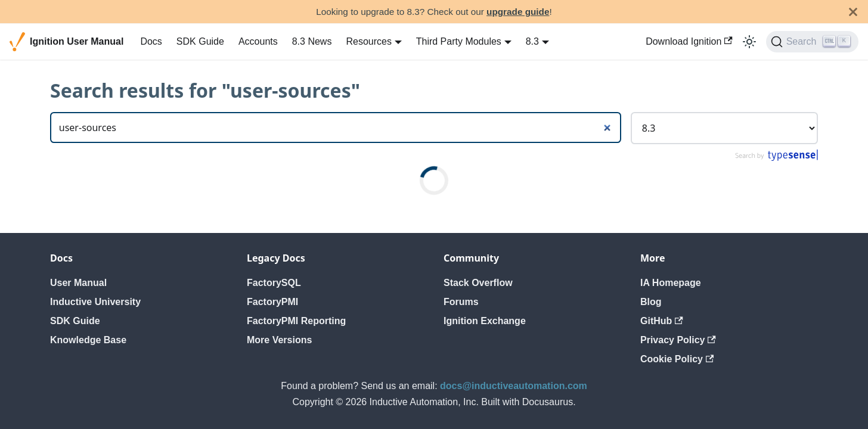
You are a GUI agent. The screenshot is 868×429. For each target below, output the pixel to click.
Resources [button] (368, 41)
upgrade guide (518, 12)
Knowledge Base (88, 340)
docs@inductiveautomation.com (514, 386)
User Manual (78, 283)
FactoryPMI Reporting (296, 321)
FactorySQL (274, 283)
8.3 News (312, 41)
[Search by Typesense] (776, 158)
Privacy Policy (678, 340)
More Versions (279, 340)
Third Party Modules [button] (459, 41)
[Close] (853, 12)
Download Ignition (689, 41)
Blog (651, 302)
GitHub (662, 321)
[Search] (812, 42)
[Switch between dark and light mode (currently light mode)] (749, 42)
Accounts (258, 41)
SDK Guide (200, 41)
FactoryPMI (272, 302)
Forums (461, 302)
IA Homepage (671, 283)
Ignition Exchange (485, 321)
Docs (151, 41)
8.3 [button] (532, 41)
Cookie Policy (677, 359)
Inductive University (95, 302)
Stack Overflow (478, 283)
